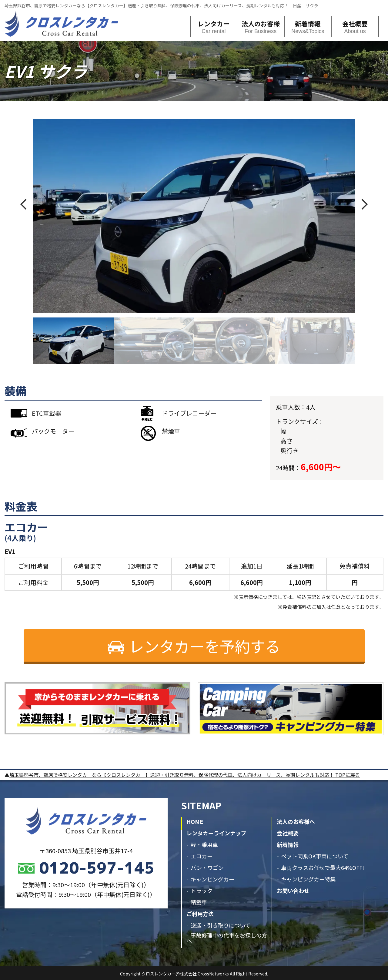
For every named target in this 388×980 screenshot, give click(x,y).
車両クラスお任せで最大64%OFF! (323, 868)
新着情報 (308, 24)
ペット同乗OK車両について (315, 856)
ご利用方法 (200, 914)
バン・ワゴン (207, 868)
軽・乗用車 (204, 844)
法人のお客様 (261, 24)
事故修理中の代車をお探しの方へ (227, 938)
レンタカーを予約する (205, 646)
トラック (202, 891)
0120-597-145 (97, 868)
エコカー (202, 856)
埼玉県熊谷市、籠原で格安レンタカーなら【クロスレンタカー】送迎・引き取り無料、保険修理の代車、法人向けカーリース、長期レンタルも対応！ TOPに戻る (185, 775)
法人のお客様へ (296, 821)
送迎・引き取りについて (221, 925)
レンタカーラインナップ (216, 833)
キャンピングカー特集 (308, 879)
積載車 (199, 902)
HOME (195, 821)
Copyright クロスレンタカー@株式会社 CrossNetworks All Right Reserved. (194, 974)
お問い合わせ (293, 891)
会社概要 (355, 24)
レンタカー (214, 24)
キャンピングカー (212, 879)
